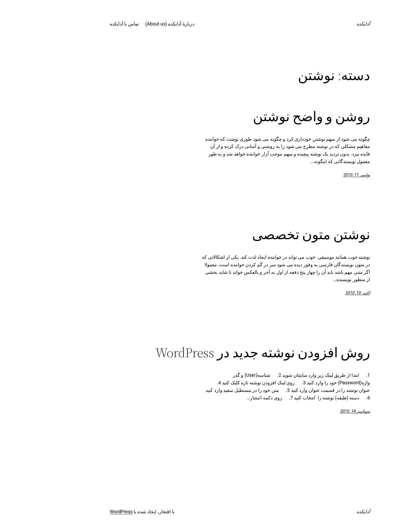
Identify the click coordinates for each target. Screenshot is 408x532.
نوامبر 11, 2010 (321, 175)
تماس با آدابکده (88, 24)
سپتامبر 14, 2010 (319, 411)
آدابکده (327, 24)
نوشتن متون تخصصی (275, 235)
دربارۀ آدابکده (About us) (134, 24)
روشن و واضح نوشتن (276, 116)
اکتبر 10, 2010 (322, 293)
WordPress (85, 512)
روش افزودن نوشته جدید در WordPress (227, 353)
